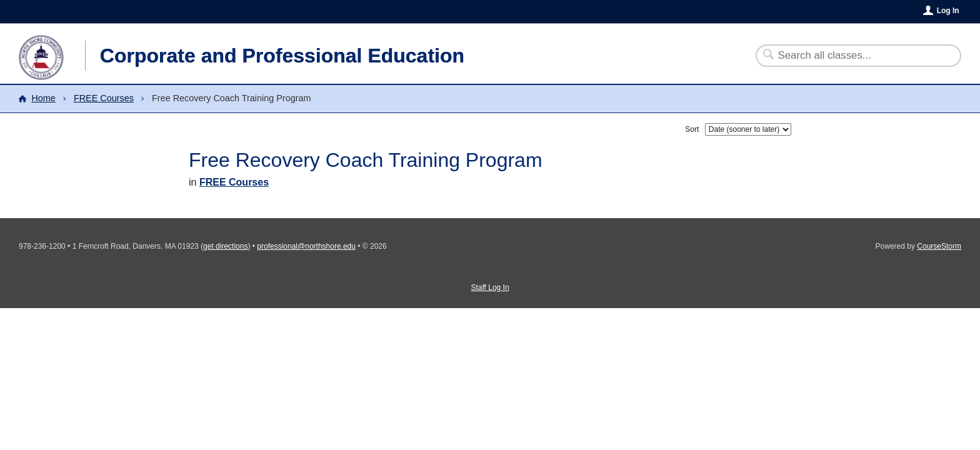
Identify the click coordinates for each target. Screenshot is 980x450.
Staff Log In (490, 287)
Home (43, 98)
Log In (948, 11)
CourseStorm (939, 246)
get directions (225, 246)
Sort (692, 129)
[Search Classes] (851, 56)
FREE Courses (104, 98)
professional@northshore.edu (306, 246)
